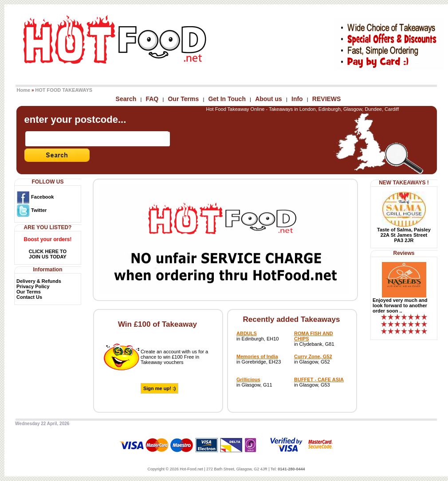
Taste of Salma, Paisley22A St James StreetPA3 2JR (404, 235)
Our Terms (183, 99)
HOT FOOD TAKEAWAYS (64, 90)
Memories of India (257, 356)
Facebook (35, 197)
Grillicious (248, 379)
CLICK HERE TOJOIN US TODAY (48, 254)
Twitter (31, 210)
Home (24, 90)
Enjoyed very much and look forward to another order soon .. (400, 305)
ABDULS (247, 333)
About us (269, 99)
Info (297, 99)
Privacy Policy (33, 286)
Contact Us (29, 297)
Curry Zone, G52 (313, 356)
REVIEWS (327, 99)
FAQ (152, 99)
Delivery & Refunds (39, 281)
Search (126, 99)
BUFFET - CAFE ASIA (319, 379)
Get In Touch (227, 99)
